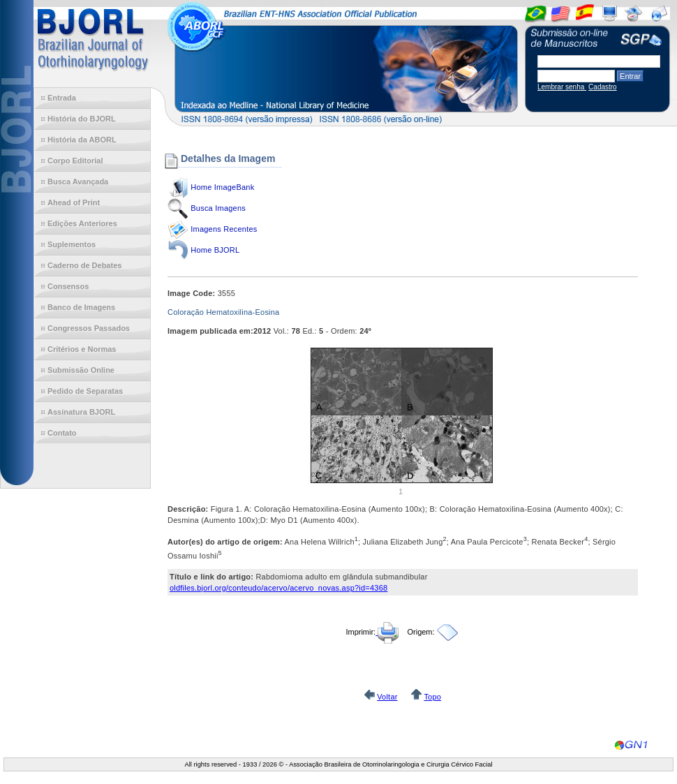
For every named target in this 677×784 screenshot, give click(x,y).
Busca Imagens (218, 208)
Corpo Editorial (75, 161)
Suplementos (72, 244)
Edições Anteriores (82, 223)
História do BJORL (82, 119)
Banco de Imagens (81, 307)
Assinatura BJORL (81, 412)
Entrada (62, 98)
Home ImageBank (222, 187)
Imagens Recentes (224, 229)
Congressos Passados (89, 328)
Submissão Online (81, 370)
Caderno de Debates (84, 265)
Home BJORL (215, 250)
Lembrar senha (562, 87)
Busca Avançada (78, 182)
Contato (62, 433)
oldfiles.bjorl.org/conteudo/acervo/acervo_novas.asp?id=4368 (278, 588)
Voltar (387, 697)
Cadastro (603, 87)
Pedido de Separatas (85, 391)
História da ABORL (82, 140)
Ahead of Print (74, 202)
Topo (432, 697)
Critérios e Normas (82, 349)
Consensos (68, 286)
